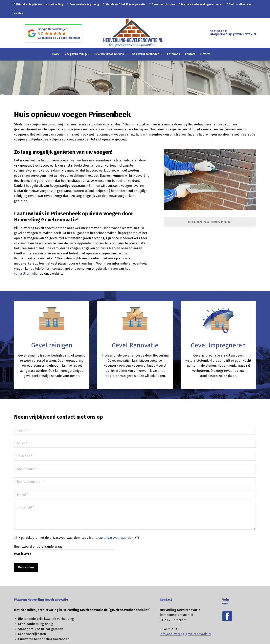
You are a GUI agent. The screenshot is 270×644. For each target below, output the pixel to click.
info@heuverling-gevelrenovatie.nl (233, 34)
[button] (5, 639)
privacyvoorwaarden (119, 538)
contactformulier (26, 274)
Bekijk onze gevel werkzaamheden (210, 222)
